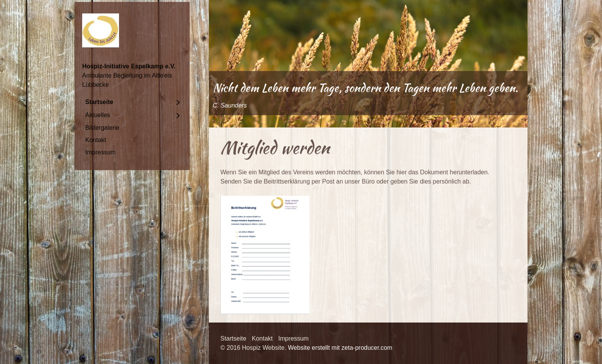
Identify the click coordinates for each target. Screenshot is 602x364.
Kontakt (96, 140)
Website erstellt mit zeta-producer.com (340, 348)
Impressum (100, 152)
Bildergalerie (102, 128)
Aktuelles (98, 115)
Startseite (99, 102)
